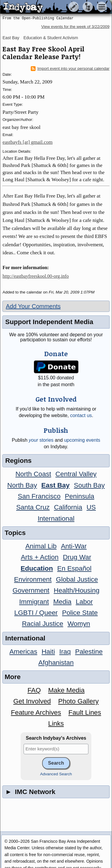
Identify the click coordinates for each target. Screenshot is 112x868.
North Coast (33, 474)
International (56, 519)
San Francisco (39, 496)
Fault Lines (85, 712)
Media (62, 602)
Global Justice (77, 579)
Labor (84, 602)
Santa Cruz (33, 507)
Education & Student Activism (51, 38)
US (91, 507)
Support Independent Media (49, 322)
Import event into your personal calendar (70, 69)
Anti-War (74, 546)
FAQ (34, 690)
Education (37, 568)
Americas (23, 652)
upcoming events (82, 440)
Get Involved (32, 701)
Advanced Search (56, 774)
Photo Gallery (79, 701)
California (68, 507)
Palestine (89, 652)
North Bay (22, 485)
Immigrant (34, 602)
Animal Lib (41, 546)
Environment (33, 579)
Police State (80, 613)
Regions (18, 461)
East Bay (11, 38)
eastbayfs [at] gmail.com (27, 142)
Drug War (77, 557)
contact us (81, 415)
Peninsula (79, 496)
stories (41, 440)
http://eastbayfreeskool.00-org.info (36, 276)
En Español (75, 568)
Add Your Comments (33, 306)
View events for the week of (75, 27)
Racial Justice (42, 624)
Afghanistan (56, 663)
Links (56, 723)
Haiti (48, 652)
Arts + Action (40, 557)
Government (31, 590)
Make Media (66, 690)
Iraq (65, 652)
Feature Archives (36, 712)
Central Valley (76, 474)
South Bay (89, 485)
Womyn (79, 624)
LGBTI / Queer (36, 613)
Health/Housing (77, 590)
